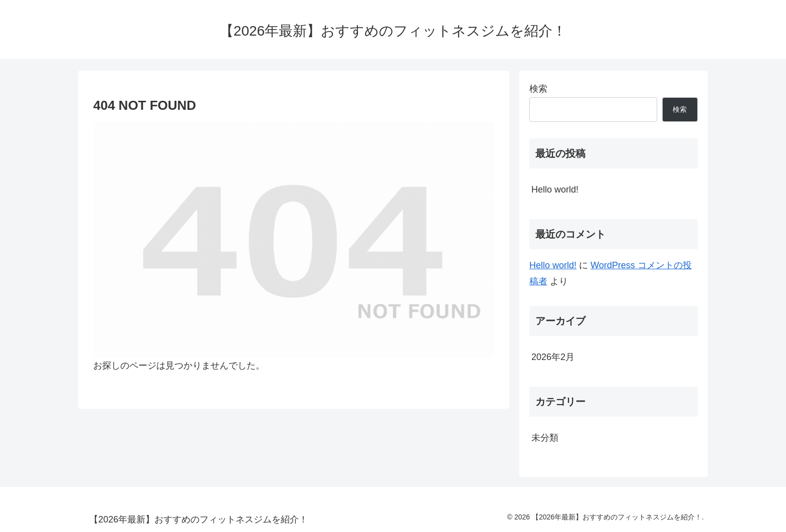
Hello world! (555, 190)
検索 (538, 89)
